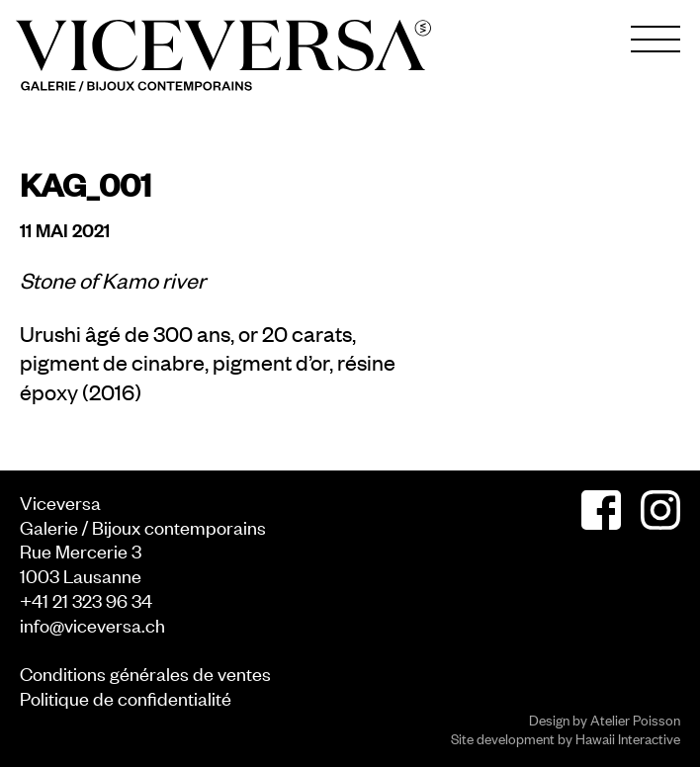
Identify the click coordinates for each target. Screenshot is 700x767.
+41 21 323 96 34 (86, 599)
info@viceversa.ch (92, 624)
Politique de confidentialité (126, 697)
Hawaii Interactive (628, 738)
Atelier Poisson (635, 719)
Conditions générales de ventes (145, 673)
